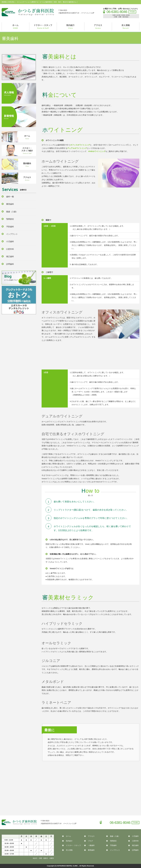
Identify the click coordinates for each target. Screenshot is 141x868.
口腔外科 (10, 249)
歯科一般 (10, 197)
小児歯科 (10, 241)
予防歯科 (10, 227)
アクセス (91, 836)
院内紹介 (69, 841)
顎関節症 (10, 219)
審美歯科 (10, 204)
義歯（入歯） (12, 212)
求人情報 (69, 850)
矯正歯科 (10, 256)
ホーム (68, 836)
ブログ (90, 841)
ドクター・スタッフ (73, 845)
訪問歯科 (10, 264)
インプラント (12, 234)
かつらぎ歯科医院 (28, 12)
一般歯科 (91, 845)
